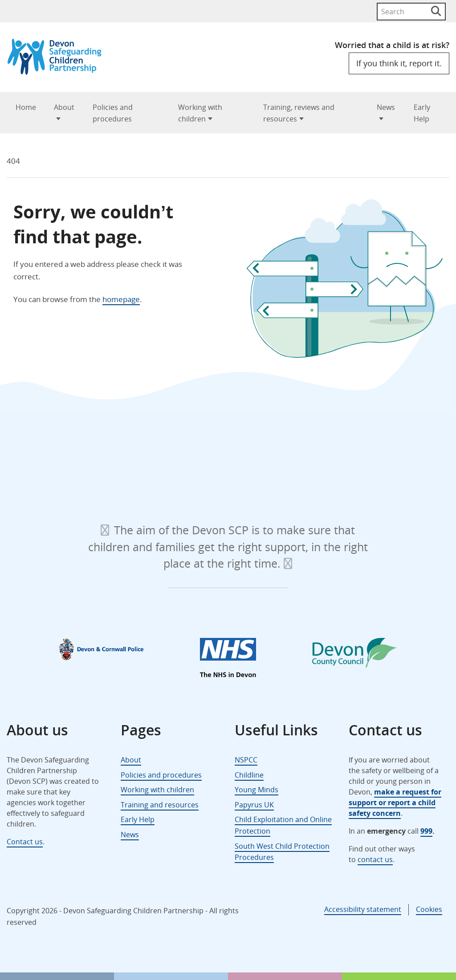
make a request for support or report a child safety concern (395, 803)
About (64, 107)
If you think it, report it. (399, 63)
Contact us (25, 842)
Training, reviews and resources (299, 113)
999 (426, 831)
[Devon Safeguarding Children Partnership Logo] (59, 72)
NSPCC (246, 760)
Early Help (422, 113)
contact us (375, 859)
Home (26, 107)
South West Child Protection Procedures (282, 852)
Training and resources (160, 805)
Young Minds (256, 790)
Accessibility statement (363, 909)
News (386, 107)
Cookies (429, 909)
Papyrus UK (254, 805)
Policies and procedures (113, 113)
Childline (249, 775)
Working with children (200, 113)
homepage (121, 299)
